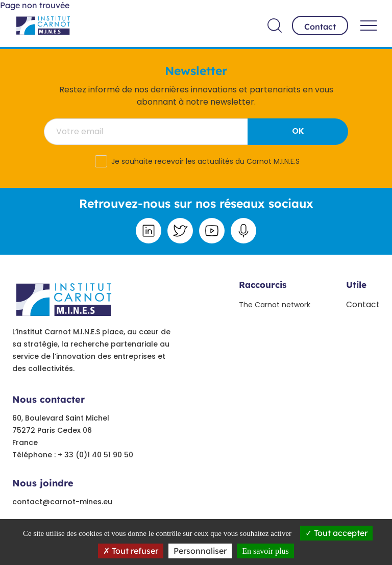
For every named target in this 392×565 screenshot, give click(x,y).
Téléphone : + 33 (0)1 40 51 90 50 (73, 455)
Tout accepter (336, 533)
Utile (356, 285)
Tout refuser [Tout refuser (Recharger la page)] (131, 551)
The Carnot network (275, 305)
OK (298, 131)
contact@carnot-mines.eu (62, 502)
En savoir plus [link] (265, 551)
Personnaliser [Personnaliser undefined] (200, 551)
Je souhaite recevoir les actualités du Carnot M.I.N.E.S (205, 161)
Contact (320, 27)
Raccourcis (263, 285)
